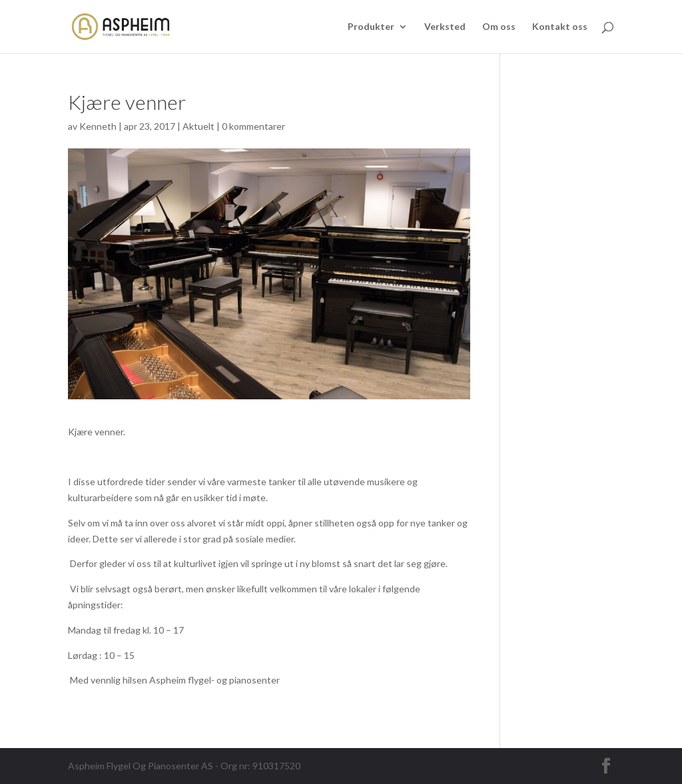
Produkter (371, 27)
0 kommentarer (253, 126)
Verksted (445, 27)
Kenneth (98, 126)
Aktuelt (198, 126)
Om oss (499, 27)
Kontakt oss (560, 27)
